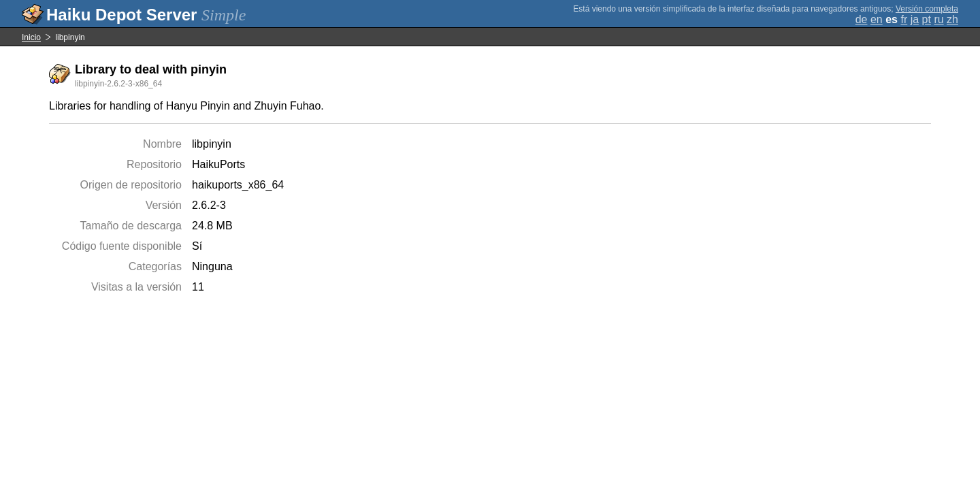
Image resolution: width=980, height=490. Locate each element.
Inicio (31, 37)
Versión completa (927, 9)
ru (938, 19)
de (862, 19)
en (877, 19)
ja (915, 19)
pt (927, 19)
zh (952, 19)
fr (904, 19)
